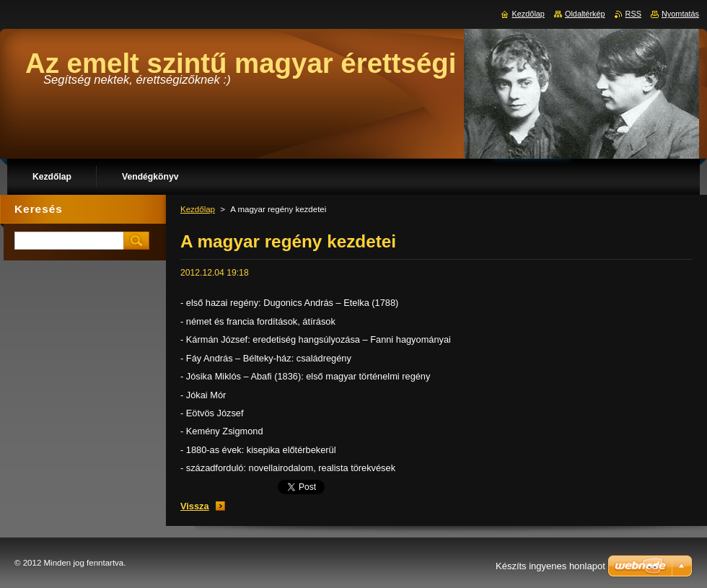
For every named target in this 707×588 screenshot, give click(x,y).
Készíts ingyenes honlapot (550, 566)
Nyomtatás (680, 14)
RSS (633, 14)
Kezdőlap (198, 209)
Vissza (195, 506)
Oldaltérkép (585, 14)
